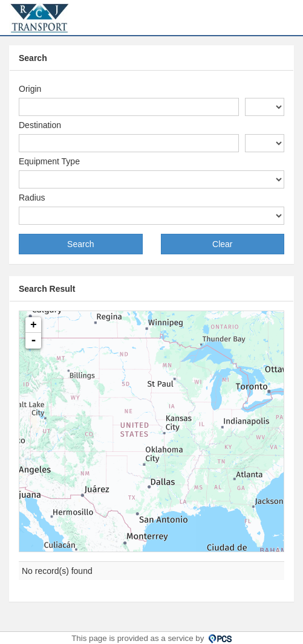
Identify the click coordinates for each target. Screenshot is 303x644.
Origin (30, 89)
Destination (40, 125)
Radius (32, 198)
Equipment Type (49, 161)
